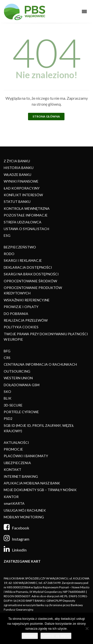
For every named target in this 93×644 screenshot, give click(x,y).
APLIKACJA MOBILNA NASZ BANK (32, 483)
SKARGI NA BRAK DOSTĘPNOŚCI (31, 274)
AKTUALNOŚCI (16, 442)
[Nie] (87, 628)
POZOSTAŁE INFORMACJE (26, 215)
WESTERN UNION (18, 378)
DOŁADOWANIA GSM (22, 385)
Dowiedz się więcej (56, 636)
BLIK (8, 398)
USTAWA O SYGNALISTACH (26, 229)
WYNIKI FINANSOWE (21, 181)
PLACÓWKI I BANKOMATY (26, 456)
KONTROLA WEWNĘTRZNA (27, 208)
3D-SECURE (13, 405)
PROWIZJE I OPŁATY (21, 307)
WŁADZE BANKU (17, 175)
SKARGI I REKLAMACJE (23, 260)
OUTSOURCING (17, 371)
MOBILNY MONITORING (24, 517)
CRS (7, 358)
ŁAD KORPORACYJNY (22, 188)
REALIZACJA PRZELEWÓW (26, 320)
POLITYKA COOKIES (21, 327)
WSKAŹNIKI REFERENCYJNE (27, 300)
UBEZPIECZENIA (17, 463)
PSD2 (8, 418)
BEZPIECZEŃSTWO (20, 247)
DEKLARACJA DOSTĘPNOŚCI (28, 267)
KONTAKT (13, 469)
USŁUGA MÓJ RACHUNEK (25, 510)
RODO (9, 254)
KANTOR (11, 497)
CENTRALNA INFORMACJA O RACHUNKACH (40, 364)
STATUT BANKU (17, 202)
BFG (7, 351)
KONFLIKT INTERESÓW (23, 195)
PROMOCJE (13, 449)
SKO (7, 392)
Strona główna (46, 116)
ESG (7, 235)
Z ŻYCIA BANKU (17, 161)
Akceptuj (30, 636)
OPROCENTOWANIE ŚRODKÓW (30, 281)
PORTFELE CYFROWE (21, 412)
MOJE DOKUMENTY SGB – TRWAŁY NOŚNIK (40, 490)
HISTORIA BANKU (19, 168)
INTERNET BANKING (21, 476)
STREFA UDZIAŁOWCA (23, 222)
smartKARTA (14, 503)
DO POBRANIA (16, 314)
